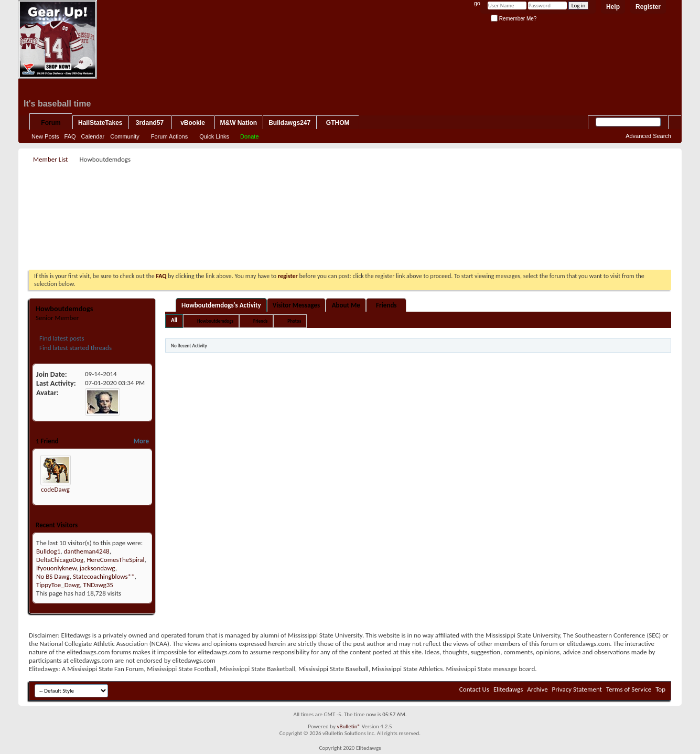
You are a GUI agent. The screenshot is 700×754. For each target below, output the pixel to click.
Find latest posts (61, 338)
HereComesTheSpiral (115, 560)
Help (613, 7)
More (141, 441)
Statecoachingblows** (104, 576)
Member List (50, 159)
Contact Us (474, 689)
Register (648, 7)
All (174, 320)
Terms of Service (629, 689)
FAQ (70, 136)
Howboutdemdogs (215, 321)
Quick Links (214, 136)
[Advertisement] (350, 189)
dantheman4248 (86, 551)
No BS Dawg (53, 576)
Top (660, 689)
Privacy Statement (577, 689)
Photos (294, 321)
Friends (386, 305)
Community (125, 136)
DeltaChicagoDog (60, 560)
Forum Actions (169, 136)
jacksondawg (98, 568)
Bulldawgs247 (289, 123)
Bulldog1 (48, 551)
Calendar (93, 136)
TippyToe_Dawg (58, 585)
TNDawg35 (98, 585)
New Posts (45, 136)
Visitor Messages (297, 305)
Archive (537, 689)
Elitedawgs (508, 689)
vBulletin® (348, 726)
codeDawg (55, 489)
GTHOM (338, 123)
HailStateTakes (100, 123)
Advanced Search (648, 136)
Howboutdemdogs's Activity (221, 305)
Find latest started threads (75, 348)
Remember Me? (514, 19)
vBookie (193, 123)
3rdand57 (150, 123)
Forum (51, 123)
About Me (346, 305)
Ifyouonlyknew (56, 568)
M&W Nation (239, 123)
